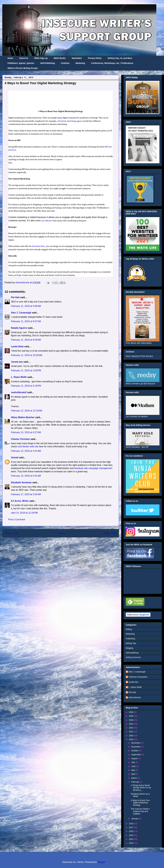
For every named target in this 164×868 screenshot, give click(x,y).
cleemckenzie (135, 697)
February (135, 782)
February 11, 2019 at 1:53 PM (26, 370)
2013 (131, 843)
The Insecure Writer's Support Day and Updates (140, 811)
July (133, 762)
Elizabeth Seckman (21, 482)
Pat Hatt (15, 297)
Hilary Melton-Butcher (23, 417)
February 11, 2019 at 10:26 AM (27, 355)
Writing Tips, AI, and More (120, 58)
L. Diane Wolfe (19, 377)
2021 (131, 732)
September (136, 755)
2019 (131, 739)
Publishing (130, 639)
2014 (131, 839)
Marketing (80, 63)
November (136, 747)
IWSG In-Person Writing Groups (23, 68)
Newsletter (77, 58)
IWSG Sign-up (41, 58)
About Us (24, 58)
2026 (131, 712)
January (135, 819)
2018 (131, 824)
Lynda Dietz (17, 346)
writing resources (133, 657)
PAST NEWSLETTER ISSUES (139, 356)
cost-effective (47, 221)
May (133, 770)
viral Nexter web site (28, 446)
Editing (129, 629)
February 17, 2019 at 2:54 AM (26, 494)
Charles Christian (20, 439)
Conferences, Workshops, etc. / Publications (112, 63)
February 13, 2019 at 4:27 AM (26, 432)
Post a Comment (17, 519)
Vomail (15, 457)
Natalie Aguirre (19, 328)
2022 (131, 728)
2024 (131, 720)
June (134, 766)
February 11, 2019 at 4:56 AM (26, 306)
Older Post (110, 533)
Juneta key (17, 362)
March (134, 778)
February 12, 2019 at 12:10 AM (27, 411)
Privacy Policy (95, 58)
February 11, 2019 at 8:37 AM (26, 321)
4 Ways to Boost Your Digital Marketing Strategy (140, 803)
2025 (131, 716)
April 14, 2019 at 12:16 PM (24, 513)
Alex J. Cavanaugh (21, 313)
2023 (131, 724)
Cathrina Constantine (138, 677)
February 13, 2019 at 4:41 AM (26, 451)
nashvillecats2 (19, 392)
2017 (131, 827)
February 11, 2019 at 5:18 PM (26, 386)
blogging (130, 648)
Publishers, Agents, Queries (21, 63)
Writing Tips (131, 643)
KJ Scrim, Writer (20, 501)
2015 (131, 835)
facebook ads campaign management (93, 468)
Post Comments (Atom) (68, 542)
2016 (131, 831)
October (135, 751)
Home (10, 58)
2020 (131, 736)
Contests (65, 63)
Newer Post (12, 533)
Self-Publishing (47, 63)
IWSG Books (60, 58)
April (133, 774)
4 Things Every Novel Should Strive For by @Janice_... (141, 788)
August (135, 758)
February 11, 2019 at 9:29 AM (26, 340)
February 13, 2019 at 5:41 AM (26, 476)
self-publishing (132, 653)
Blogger (101, 862)
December (136, 743)
